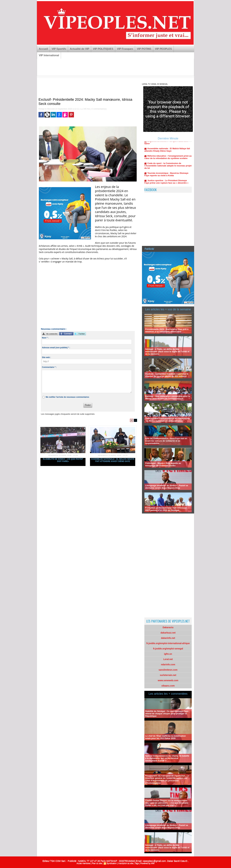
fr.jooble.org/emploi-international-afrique (168, 643)
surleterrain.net (168, 675)
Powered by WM (147, 863)
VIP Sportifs (59, 49)
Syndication (112, 863)
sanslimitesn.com (168, 670)
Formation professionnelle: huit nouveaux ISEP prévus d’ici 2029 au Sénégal (166, 509)
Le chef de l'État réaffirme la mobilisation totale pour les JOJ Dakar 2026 (165, 737)
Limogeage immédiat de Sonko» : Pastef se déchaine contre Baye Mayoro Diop (167, 487)
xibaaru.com (168, 686)
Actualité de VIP (79, 49)
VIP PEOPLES (163, 49)
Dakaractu (168, 627)
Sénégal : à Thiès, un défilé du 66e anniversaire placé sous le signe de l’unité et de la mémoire (167, 352)
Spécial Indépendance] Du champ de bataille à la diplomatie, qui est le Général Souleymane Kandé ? (167, 758)
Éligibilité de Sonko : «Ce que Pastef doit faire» (63, 460)
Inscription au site (126, 863)
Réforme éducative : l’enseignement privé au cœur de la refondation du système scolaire (168, 159)
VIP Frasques (125, 49)
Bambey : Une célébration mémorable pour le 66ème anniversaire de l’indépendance (168, 397)
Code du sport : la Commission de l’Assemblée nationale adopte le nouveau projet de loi (168, 168)
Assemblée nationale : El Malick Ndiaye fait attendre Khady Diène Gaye (113, 460)
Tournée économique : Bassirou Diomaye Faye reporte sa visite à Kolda (166, 177)
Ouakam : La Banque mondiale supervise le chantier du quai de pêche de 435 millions (167, 375)
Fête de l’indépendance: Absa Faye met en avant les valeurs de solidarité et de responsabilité (166, 441)
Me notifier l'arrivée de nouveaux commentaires (67, 397)
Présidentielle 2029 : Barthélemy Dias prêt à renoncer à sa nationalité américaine (167, 330)
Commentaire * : (49, 367)
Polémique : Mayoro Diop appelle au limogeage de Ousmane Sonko (163, 464)
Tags (137, 863)
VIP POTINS (144, 49)
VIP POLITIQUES (103, 49)
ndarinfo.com (168, 664)
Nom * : (45, 338)
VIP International (49, 55)
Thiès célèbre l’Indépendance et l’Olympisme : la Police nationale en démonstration (167, 420)
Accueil (43, 49)
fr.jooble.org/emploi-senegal (168, 649)
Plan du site (97, 863)
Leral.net (168, 659)
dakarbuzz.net (168, 633)
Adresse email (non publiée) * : (56, 348)
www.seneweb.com (168, 680)
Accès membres (83, 863)
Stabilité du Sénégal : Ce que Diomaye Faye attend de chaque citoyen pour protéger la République (167, 714)
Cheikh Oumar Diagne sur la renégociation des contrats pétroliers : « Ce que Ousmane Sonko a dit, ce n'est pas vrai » (167, 803)
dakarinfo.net (168, 638)
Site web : (46, 357)
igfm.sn (168, 654)
